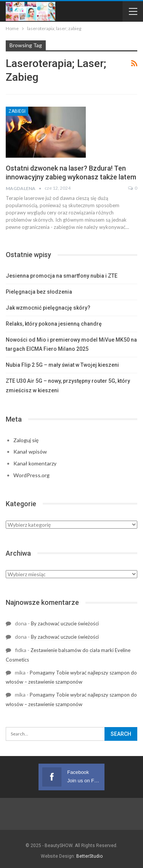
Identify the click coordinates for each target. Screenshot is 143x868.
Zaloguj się (26, 440)
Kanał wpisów (30, 452)
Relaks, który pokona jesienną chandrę (54, 324)
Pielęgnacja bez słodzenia (39, 292)
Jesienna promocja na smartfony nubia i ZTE (62, 276)
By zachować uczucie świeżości (65, 623)
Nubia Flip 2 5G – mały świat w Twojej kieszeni (62, 365)
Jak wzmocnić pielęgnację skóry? (48, 308)
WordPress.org (31, 475)
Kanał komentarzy (35, 463)
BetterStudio (89, 856)
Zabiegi (17, 111)
